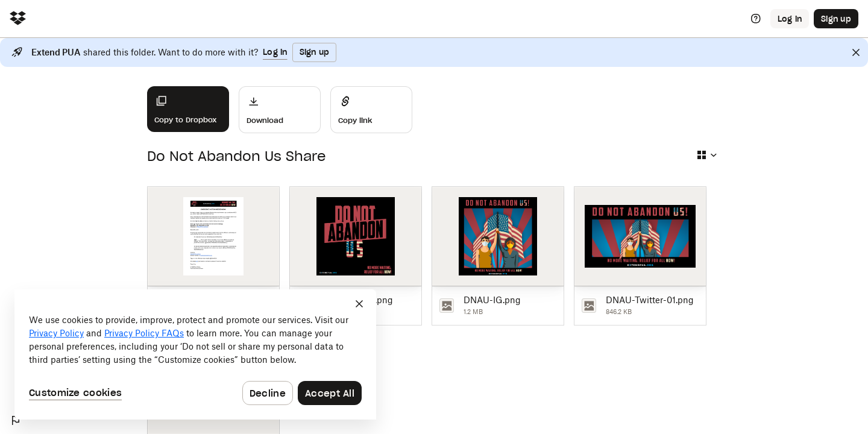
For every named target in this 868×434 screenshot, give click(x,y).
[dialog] (195, 354)
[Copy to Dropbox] (188, 109)
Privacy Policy (56, 333)
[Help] (756, 19)
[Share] (371, 110)
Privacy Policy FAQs (144, 333)
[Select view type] (706, 155)
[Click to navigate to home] (18, 19)
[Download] (280, 110)
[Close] (856, 52)
